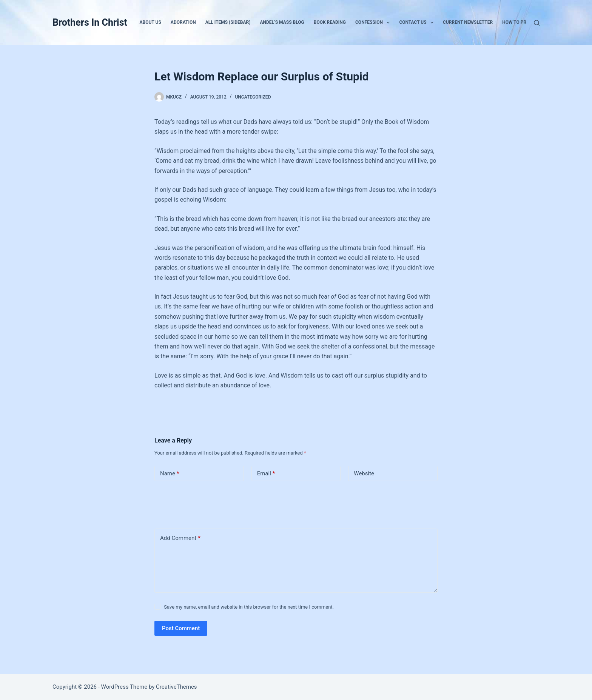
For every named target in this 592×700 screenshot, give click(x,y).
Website (364, 473)
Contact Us (418, 23)
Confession (374, 23)
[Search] (537, 23)
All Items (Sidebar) (228, 22)
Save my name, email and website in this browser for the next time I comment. (249, 607)
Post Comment (181, 628)
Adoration (183, 22)
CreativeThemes (177, 687)
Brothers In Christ (90, 22)
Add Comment (180, 538)
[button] (388, 23)
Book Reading (330, 22)
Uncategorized (253, 97)
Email (266, 474)
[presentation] (206, 503)
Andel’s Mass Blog (282, 22)
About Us (150, 22)
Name (170, 474)
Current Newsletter (468, 22)
